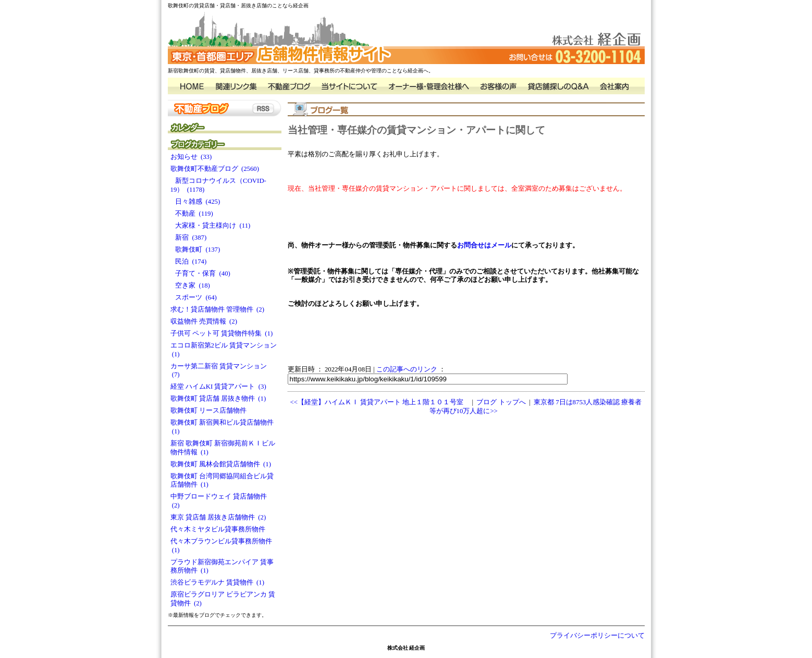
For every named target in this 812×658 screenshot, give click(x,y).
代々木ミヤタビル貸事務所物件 (219, 529)
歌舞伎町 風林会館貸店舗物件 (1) (221, 464)
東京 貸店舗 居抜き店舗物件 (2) (218, 517)
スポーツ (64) (194, 297)
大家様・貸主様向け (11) (211, 226)
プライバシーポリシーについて (597, 636)
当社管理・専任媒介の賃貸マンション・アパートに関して (416, 130)
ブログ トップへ (501, 402)
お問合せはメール (484, 245)
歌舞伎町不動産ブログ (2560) (215, 169)
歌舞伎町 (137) (195, 250)
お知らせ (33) (191, 157)
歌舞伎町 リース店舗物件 (210, 411)
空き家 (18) (190, 285)
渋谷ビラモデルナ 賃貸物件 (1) (218, 582)
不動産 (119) (192, 214)
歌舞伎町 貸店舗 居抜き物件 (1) (218, 399)
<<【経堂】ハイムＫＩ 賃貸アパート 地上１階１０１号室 (377, 402)
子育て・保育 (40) (200, 274)
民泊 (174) (189, 262)
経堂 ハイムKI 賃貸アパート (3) (218, 387)
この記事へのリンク (407, 369)
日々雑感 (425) (195, 202)
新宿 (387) (189, 238)
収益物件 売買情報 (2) (204, 321)
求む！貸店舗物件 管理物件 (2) (218, 309)
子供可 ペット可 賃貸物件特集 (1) (222, 333)
